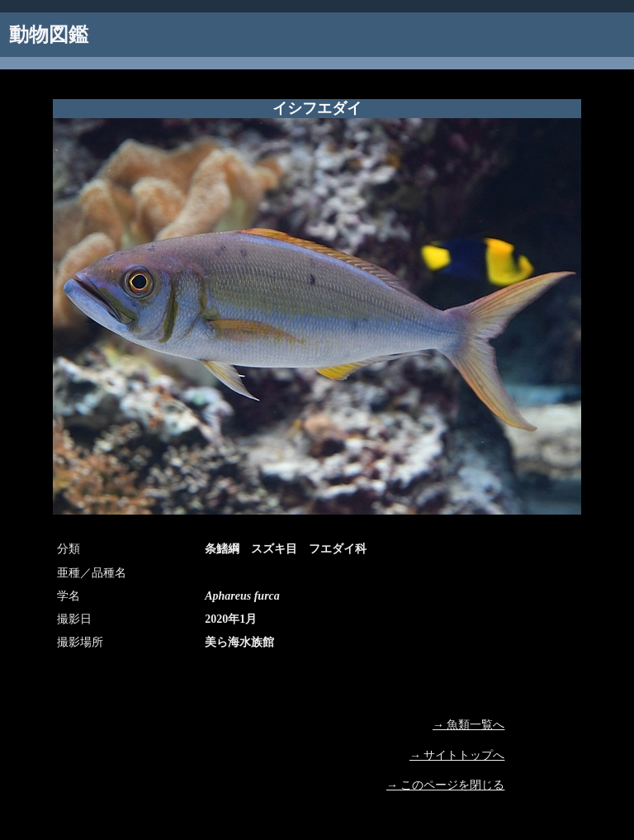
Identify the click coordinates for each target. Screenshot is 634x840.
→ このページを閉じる (446, 785)
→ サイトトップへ (457, 755)
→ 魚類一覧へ (469, 725)
